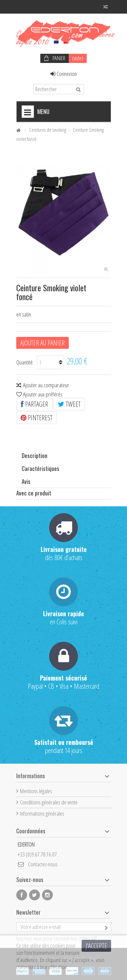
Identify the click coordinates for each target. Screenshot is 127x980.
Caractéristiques (40, 468)
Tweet (69, 404)
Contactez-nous (43, 864)
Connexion (64, 74)
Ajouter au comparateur (46, 385)
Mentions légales (36, 791)
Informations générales (42, 813)
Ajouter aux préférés (43, 394)
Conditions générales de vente (49, 802)
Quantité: (25, 362)
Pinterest (37, 418)
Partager (34, 404)
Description (35, 455)
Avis (26, 481)
